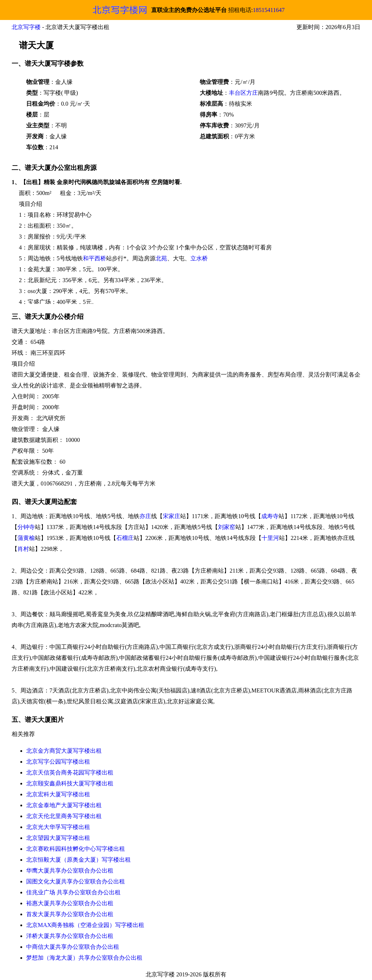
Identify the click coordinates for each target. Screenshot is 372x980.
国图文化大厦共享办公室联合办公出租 (76, 881)
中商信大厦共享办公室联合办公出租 (73, 947)
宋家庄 (171, 516)
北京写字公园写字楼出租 (58, 762)
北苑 (161, 258)
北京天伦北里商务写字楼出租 (64, 816)
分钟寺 (26, 527)
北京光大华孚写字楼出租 (58, 827)
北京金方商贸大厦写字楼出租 (64, 751)
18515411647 (269, 10)
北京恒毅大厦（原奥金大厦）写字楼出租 (78, 860)
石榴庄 (125, 538)
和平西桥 (94, 258)
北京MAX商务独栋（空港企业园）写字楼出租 (85, 925)
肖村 (23, 549)
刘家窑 (227, 527)
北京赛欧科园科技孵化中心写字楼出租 (76, 849)
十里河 (270, 538)
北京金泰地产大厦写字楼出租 (64, 805)
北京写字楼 (26, 27)
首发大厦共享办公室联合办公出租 (70, 914)
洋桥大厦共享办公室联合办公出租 (70, 936)
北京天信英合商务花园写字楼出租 (70, 772)
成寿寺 (270, 516)
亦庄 (145, 516)
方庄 (252, 93)
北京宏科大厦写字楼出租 (58, 794)
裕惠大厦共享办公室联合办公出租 (70, 903)
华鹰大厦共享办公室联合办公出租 (70, 871)
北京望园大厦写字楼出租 (58, 838)
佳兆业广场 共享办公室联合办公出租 (73, 892)
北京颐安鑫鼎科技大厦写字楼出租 (70, 783)
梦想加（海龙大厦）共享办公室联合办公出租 (84, 958)
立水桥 (199, 258)
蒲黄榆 (26, 538)
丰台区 (238, 93)
